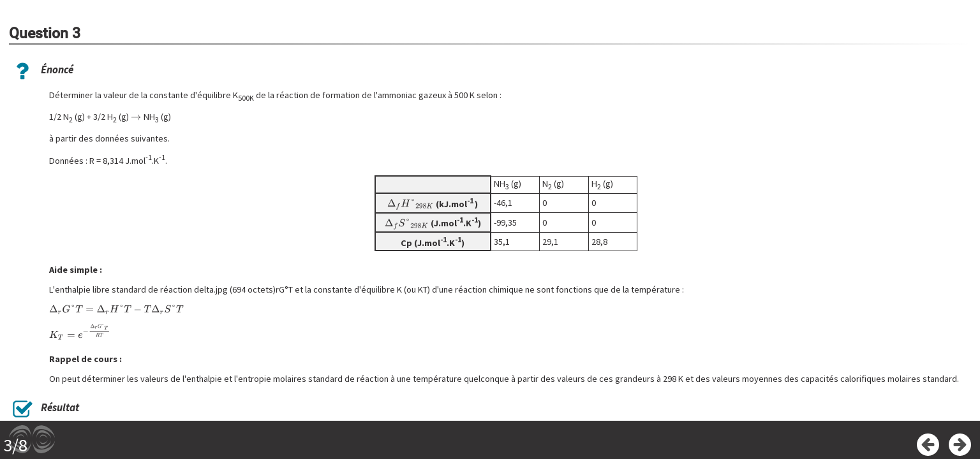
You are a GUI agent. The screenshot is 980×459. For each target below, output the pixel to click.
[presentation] (136, 117)
